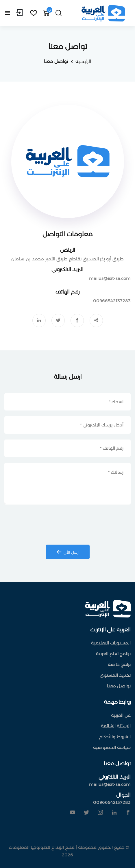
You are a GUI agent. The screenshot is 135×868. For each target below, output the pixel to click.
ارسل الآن (67, 552)
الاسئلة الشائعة (116, 726)
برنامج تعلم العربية (113, 654)
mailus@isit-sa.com (110, 278)
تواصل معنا (119, 686)
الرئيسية (83, 61)
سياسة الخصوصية (112, 747)
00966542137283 (112, 301)
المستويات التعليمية (111, 643)
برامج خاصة (119, 664)
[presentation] (68, 525)
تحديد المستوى (115, 675)
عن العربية (121, 715)
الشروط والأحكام (115, 737)
